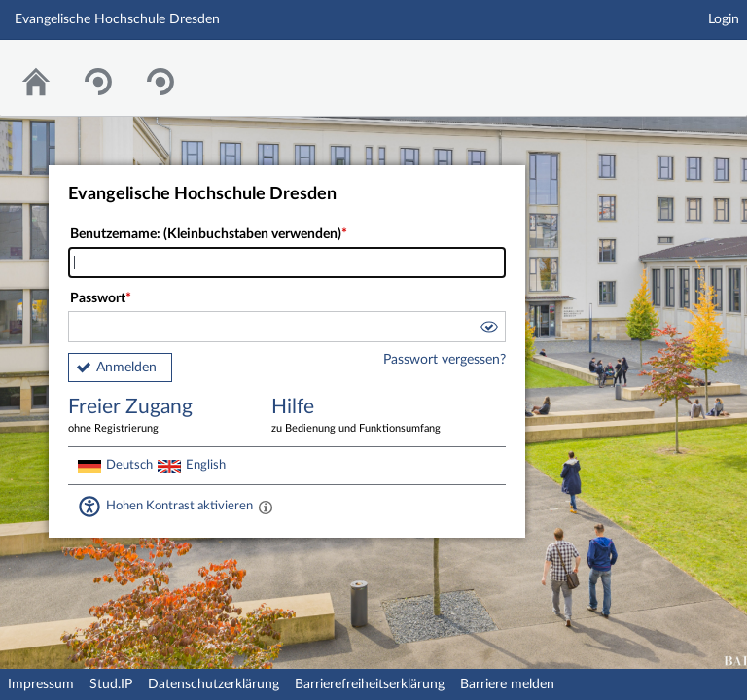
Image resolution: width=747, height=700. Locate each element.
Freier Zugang (156, 417)
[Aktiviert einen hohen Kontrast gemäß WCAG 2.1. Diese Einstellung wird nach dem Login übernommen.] (266, 507)
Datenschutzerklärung (213, 684)
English (206, 465)
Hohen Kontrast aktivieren (179, 506)
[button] (488, 330)
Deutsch (129, 465)
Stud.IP (111, 684)
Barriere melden (507, 684)
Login (724, 19)
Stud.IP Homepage (672, 66)
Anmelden (126, 367)
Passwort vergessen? (445, 360)
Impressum (41, 684)
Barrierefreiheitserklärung (370, 684)
